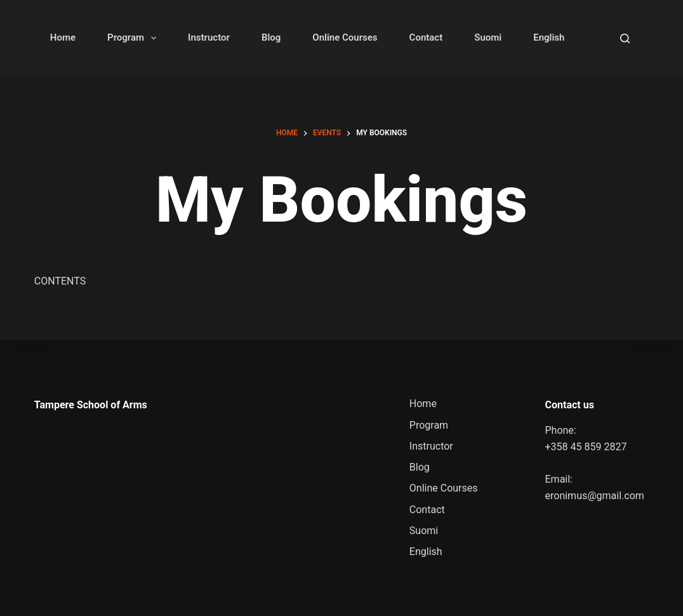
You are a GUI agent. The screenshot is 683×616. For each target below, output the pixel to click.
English (549, 37)
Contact (426, 37)
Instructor (209, 37)
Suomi (488, 37)
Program (134, 38)
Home (63, 37)
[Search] (625, 38)
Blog (271, 37)
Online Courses (345, 37)
